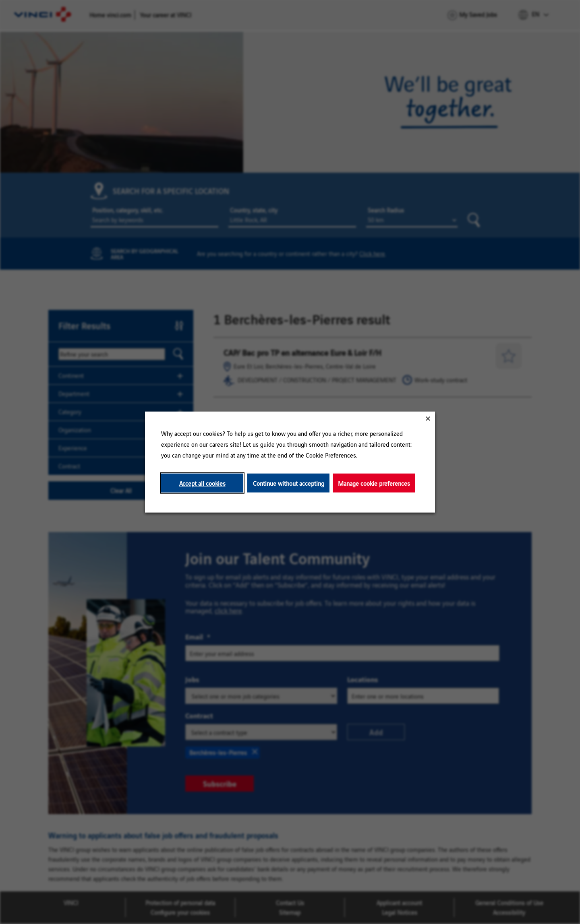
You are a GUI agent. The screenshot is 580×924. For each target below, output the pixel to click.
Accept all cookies (202, 483)
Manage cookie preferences (374, 483)
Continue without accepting (289, 483)
